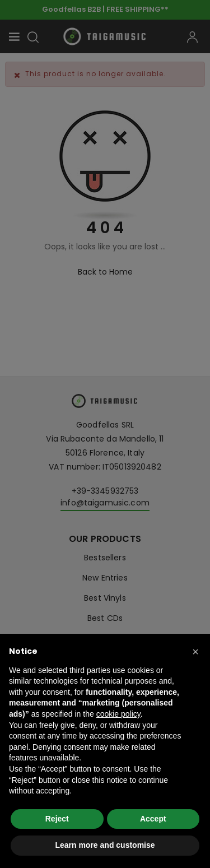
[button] (195, 652)
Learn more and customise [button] (105, 845)
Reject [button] (57, 819)
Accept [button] (153, 819)
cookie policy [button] (118, 714)
